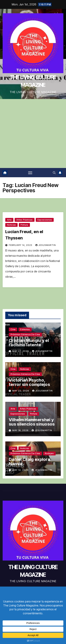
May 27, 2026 (21, 351)
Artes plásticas (25, 220)
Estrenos (25, 329)
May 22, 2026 (21, 391)
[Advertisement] (33, 133)
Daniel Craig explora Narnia (29, 462)
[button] (54, 173)
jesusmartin (46, 245)
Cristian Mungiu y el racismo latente (29, 343)
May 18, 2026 (21, 430)
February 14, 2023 (21, 245)
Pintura (24, 225)
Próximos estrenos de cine (25, 334)
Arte (9, 220)
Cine (13, 329)
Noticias (11, 225)
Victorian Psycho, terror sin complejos (29, 382)
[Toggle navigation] (30, 173)
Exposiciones (45, 220)
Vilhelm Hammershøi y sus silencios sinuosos (32, 422)
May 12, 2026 (21, 470)
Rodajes (49, 453)
